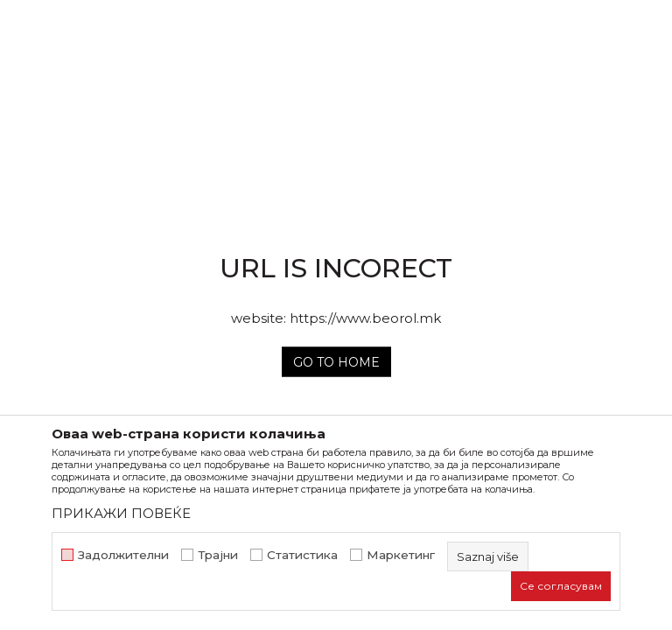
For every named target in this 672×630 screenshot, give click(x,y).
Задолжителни (123, 555)
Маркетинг (401, 555)
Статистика (302, 555)
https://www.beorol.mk (365, 318)
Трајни (218, 555)
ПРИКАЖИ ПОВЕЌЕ (121, 513)
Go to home (336, 362)
